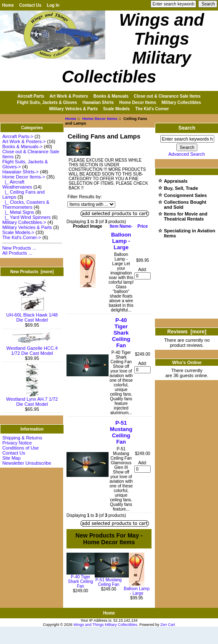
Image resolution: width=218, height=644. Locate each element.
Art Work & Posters (69, 96)
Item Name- (121, 226)
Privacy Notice (17, 443)
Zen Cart (168, 625)
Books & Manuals (111, 96)
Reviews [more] (187, 332)
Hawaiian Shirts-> (20, 172)
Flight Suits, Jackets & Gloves (47, 102)
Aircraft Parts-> (18, 136)
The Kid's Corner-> (21, 237)
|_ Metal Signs (18, 212)
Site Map (11, 458)
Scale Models (116, 109)
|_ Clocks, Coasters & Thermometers (26, 205)
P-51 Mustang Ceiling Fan (121, 432)
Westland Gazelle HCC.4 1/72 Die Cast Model (32, 349)
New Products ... (19, 248)
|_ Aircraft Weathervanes (17, 184)
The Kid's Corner (152, 109)
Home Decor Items (100, 118)
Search (187, 128)
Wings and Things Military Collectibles (105, 625)
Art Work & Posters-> (24, 141)
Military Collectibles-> (24, 222)
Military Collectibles (181, 102)
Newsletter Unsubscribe (27, 463)
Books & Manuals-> (22, 146)
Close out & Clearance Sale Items (167, 96)
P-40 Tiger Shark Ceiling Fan (121, 333)
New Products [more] (32, 272)
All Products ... (17, 253)
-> (24, 177)
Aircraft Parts (31, 96)
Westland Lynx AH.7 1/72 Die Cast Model (32, 399)
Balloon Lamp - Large (121, 241)
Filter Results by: (85, 197)
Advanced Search (187, 154)
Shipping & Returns (22, 438)
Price (142, 226)
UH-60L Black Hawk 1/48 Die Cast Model (32, 315)
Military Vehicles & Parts (74, 109)
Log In (53, 5)
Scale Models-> (18, 232)
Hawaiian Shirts (98, 102)
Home (8, 5)
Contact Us (31, 5)
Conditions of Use (20, 448)
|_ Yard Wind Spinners (26, 217)
